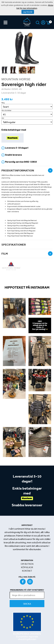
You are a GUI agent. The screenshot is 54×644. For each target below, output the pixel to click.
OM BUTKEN (27, 564)
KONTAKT (27, 571)
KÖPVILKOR (27, 567)
